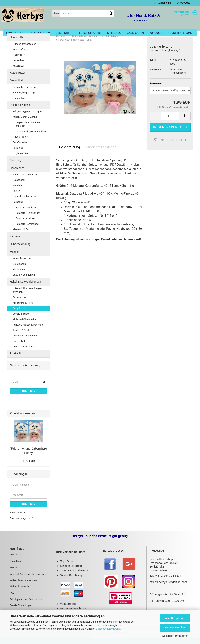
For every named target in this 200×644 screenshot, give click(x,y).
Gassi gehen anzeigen (25, 180)
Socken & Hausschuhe (25, 342)
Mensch (15, 258)
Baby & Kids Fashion (24, 281)
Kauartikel (18, 72)
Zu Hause (156, 33)
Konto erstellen (18, 519)
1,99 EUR (29, 467)
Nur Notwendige (175, 627)
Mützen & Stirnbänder (24, 325)
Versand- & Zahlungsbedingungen (28, 580)
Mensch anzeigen (22, 264)
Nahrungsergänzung (24, 98)
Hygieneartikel (21, 159)
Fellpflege (18, 154)
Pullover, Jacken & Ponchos (28, 331)
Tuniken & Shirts (22, 336)
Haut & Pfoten (20, 143)
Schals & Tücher (22, 320)
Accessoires (20, 303)
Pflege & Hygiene (90, 33)
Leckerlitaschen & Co (24, 202)
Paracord (18, 208)
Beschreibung (70, 153)
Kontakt (14, 573)
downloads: (156, 89)
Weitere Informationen (175, 636)
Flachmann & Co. (22, 275)
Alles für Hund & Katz (24, 353)
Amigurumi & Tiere (23, 309)
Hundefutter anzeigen (24, 50)
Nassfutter (19, 61)
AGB (12, 599)
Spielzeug (114, 33)
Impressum (16, 560)
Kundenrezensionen (101, 153)
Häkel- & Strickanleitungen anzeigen (27, 296)
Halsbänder (19, 186)
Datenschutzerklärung (108, 629)
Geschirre (18, 191)
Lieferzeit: (155, 75)
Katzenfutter (40, 33)
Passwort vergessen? (22, 524)
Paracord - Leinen (25, 224)
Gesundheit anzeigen (24, 93)
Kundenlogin (162, 3)
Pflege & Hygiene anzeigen (27, 117)
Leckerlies (18, 66)
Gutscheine (16, 567)
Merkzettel (184, 3)
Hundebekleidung (180, 33)
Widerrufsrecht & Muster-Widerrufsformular (23, 589)
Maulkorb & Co (21, 235)
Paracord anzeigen (26, 213)
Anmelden (28, 397)
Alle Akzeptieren (175, 618)
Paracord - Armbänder (27, 230)
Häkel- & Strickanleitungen (25, 288)
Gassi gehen (135, 33)
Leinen (16, 197)
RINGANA (16, 359)
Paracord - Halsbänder (28, 219)
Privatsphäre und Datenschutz (26, 605)
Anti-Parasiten (20, 148)
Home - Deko (20, 347)
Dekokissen (19, 270)
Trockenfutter (20, 55)
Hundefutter (15, 33)
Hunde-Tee (19, 104)
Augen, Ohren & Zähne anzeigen (28, 130)
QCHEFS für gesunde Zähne (31, 137)
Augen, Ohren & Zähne (25, 123)
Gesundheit (64, 33)
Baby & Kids (19, 314)
